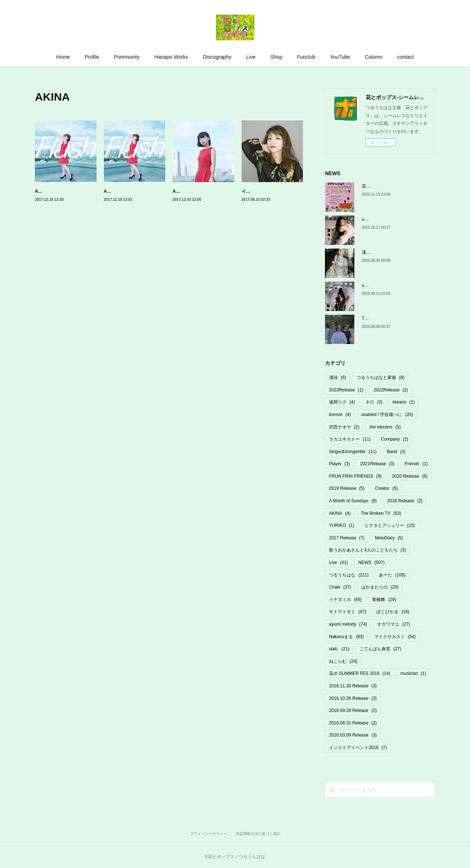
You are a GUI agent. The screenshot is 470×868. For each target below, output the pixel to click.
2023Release (346, 390)
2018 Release (405, 501)
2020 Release (410, 476)
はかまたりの (380, 587)
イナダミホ (345, 600)
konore (340, 415)
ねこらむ (343, 661)
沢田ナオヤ (344, 427)
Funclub (306, 57)
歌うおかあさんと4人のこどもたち (367, 550)
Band (396, 452)
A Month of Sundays (353, 501)
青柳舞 (384, 600)
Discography (217, 57)
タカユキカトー (350, 439)
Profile (92, 57)
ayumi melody (348, 624)
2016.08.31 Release (353, 723)
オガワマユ (393, 624)
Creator (386, 488)
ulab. (339, 649)
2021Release (377, 464)
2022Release (391, 390)
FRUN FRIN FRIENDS (355, 476)
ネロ (374, 402)
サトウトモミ (348, 612)
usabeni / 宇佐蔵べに (387, 415)
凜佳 (338, 377)
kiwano (404, 402)
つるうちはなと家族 (381, 377)
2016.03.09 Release (353, 735)
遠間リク (342, 402)
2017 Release (347, 538)
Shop (276, 57)
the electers (385, 427)
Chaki (340, 587)
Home (63, 57)
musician (413, 673)
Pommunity (127, 57)
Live (251, 57)
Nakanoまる (346, 637)
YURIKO (342, 525)
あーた (392, 575)
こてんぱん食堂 (380, 649)
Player (339, 464)
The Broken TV (381, 513)
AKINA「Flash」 (52, 191)
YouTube (340, 57)
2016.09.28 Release (353, 710)
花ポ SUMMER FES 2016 (360, 673)
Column (374, 57)
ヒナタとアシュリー (390, 525)
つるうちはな (349, 575)
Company (394, 439)
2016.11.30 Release (353, 686)
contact (406, 57)
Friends (416, 464)
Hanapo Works (171, 57)
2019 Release (347, 488)
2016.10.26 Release (353, 698)
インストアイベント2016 (358, 748)
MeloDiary (389, 538)
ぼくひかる (393, 612)
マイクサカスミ (395, 637)
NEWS (371, 563)
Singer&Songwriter (353, 452)
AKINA (340, 513)
